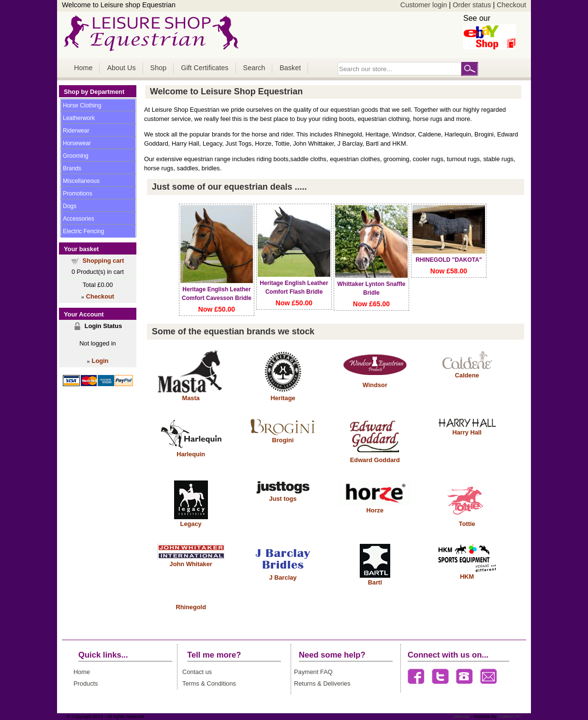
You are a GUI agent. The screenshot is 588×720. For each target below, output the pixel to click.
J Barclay (283, 577)
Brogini (283, 440)
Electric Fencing (83, 231)
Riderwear (76, 131)
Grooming (76, 156)
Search (254, 68)
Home (83, 68)
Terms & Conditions (209, 683)
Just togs (283, 499)
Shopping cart (103, 261)
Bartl (375, 582)
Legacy (191, 524)
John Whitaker (191, 564)
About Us (121, 68)
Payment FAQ (313, 672)
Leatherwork (79, 118)
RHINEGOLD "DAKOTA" (448, 260)
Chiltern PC (509, 716)
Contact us (197, 672)
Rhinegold (191, 607)
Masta (191, 398)
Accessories (79, 219)
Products (86, 683)
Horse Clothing (82, 105)
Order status (472, 5)
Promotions (78, 194)
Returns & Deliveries (322, 683)
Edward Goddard (375, 460)
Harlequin (191, 454)
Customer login (424, 5)
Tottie (467, 524)
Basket (290, 68)
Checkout (511, 5)
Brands (72, 168)
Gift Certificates (205, 68)
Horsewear (77, 143)
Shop (159, 68)
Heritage (283, 398)
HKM (467, 577)
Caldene (467, 375)
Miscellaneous (81, 181)
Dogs (70, 206)
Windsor (375, 385)
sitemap (461, 716)
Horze (375, 510)
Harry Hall (467, 432)
